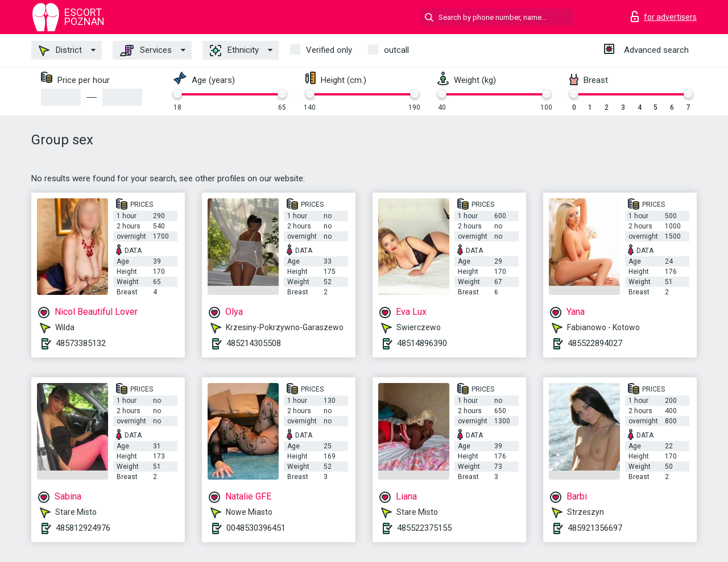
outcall (396, 50)
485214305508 (254, 343)
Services (146, 51)
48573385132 (81, 343)
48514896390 (422, 343)
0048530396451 (256, 528)
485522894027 (595, 343)
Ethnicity (234, 51)
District (60, 51)
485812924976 (83, 528)
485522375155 (424, 528)
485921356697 (595, 528)
